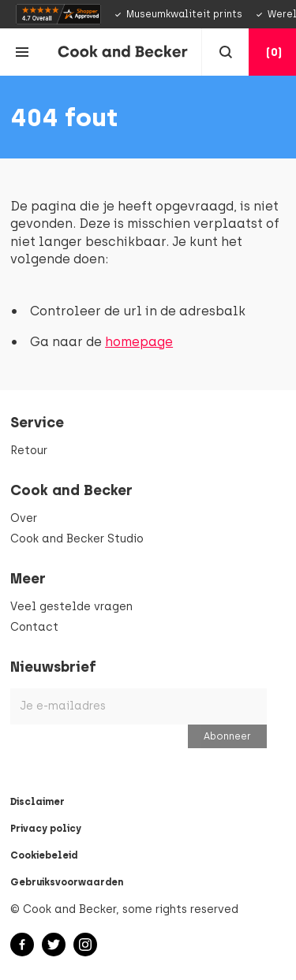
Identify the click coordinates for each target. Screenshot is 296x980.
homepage (139, 342)
